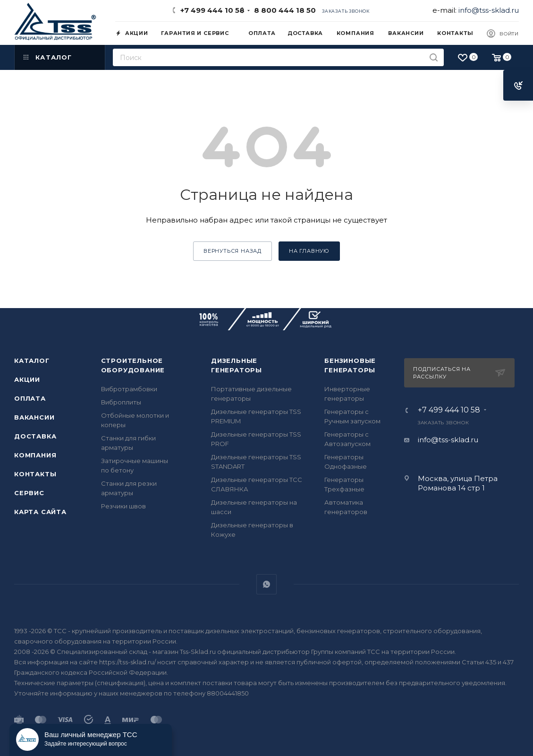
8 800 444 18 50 (283, 10)
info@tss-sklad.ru (489, 10)
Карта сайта (40, 512)
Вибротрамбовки (129, 389)
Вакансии (34, 417)
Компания (35, 455)
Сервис (29, 493)
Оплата (30, 398)
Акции (27, 379)
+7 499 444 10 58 (212, 10)
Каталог (32, 361)
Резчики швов (123, 506)
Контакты (35, 474)
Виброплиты (121, 402)
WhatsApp (266, 584)
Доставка (35, 436)
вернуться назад (233, 251)
